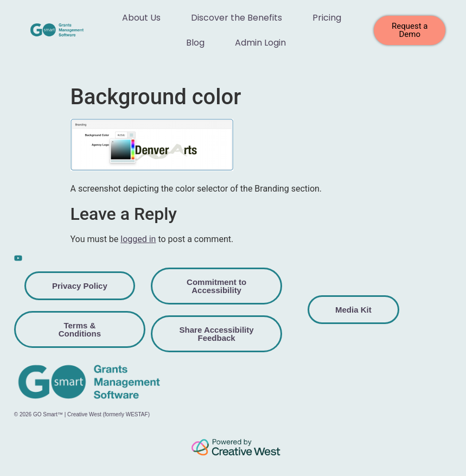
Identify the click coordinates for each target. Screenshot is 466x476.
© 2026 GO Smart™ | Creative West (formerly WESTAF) (82, 414)
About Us (141, 18)
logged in (138, 239)
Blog (195, 43)
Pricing (327, 18)
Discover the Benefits (237, 18)
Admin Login (260, 43)
